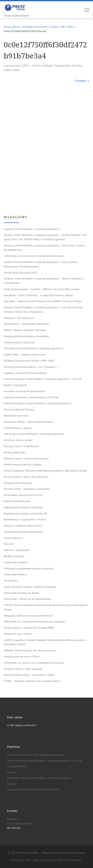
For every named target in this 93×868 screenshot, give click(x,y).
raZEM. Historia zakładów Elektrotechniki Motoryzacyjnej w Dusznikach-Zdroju (46, 607)
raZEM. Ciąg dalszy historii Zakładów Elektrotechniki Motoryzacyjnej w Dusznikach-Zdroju (45, 642)
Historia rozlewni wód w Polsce (22, 656)
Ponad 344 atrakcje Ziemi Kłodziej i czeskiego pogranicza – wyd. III (43, 379)
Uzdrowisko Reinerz (15, 574)
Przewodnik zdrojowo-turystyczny (23, 495)
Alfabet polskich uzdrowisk (19, 342)
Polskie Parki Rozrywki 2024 (20, 272)
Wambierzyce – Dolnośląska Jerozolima (26, 324)
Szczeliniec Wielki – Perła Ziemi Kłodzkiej (28, 422)
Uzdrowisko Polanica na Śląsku (22, 593)
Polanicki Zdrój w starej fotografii (23, 669)
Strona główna (12, 27)
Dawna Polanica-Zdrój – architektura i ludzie (29, 675)
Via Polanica (11, 580)
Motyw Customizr (70, 860)
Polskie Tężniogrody (15, 385)
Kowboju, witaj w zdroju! (18, 440)
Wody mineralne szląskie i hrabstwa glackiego (30, 587)
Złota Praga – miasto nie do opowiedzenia (27, 599)
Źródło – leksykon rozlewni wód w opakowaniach (32, 681)
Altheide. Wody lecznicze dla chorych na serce (30, 650)
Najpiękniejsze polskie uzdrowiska (23, 507)
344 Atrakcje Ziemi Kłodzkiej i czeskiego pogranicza (34, 434)
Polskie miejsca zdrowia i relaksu (23, 464)
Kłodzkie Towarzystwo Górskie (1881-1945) (48, 27)
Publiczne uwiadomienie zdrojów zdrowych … (30, 568)
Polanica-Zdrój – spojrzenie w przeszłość (27, 489)
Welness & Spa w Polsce (18, 634)
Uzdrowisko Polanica (16, 562)
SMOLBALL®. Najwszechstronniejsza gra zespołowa (34, 621)
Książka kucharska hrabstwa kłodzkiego (26, 336)
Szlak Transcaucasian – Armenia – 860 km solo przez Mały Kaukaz (42, 289)
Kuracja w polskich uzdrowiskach (23, 525)
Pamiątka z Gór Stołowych (19, 318)
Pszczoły (9, 544)
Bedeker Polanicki (14, 556)
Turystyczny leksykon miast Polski (23, 532)
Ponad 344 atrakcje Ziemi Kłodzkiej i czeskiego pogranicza (37, 403)
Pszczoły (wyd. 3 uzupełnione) (21, 446)
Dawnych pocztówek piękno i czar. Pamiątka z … (32, 367)
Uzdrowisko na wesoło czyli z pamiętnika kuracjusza (34, 256)
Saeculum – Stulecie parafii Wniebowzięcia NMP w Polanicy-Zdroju (43, 301)
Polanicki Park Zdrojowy (18, 483)
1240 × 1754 (30, 66)
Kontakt (12, 772)
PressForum (29, 853)
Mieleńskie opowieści (16, 416)
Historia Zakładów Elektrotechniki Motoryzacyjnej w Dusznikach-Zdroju (45, 470)
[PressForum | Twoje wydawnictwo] (15, 7)
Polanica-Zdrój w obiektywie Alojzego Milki (29, 628)
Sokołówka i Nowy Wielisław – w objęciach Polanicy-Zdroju (38, 295)
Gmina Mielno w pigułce (18, 428)
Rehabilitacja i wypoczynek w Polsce (25, 519)
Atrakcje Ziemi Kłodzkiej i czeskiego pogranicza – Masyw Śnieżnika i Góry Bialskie (44, 281)
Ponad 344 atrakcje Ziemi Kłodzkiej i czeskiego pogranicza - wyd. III (44, 760)
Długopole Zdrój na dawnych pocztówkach (28, 615)
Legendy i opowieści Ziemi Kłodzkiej (25, 373)
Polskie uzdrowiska (15, 452)
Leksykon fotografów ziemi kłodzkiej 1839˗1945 (31, 397)
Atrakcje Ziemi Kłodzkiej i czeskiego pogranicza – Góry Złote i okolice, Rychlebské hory (45, 248)
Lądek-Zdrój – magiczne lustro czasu (25, 354)
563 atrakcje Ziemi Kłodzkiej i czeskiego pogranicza (33, 348)
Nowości (12, 784)
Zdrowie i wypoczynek (17, 550)
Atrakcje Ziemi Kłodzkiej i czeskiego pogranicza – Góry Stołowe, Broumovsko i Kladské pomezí (41, 264)
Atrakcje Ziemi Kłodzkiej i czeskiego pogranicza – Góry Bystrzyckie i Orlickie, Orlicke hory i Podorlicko (44, 309)
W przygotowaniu (17, 766)
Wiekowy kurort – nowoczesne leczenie (26, 458)
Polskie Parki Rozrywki (17, 501)
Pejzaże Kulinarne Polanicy (19, 409)
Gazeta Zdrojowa (13, 538)
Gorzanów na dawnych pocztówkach (24, 391)
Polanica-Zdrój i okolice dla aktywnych (26, 477)
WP (27, 860)
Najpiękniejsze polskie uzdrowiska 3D (25, 513)
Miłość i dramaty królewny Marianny (25, 330)
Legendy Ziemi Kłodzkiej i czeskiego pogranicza (31, 229)
